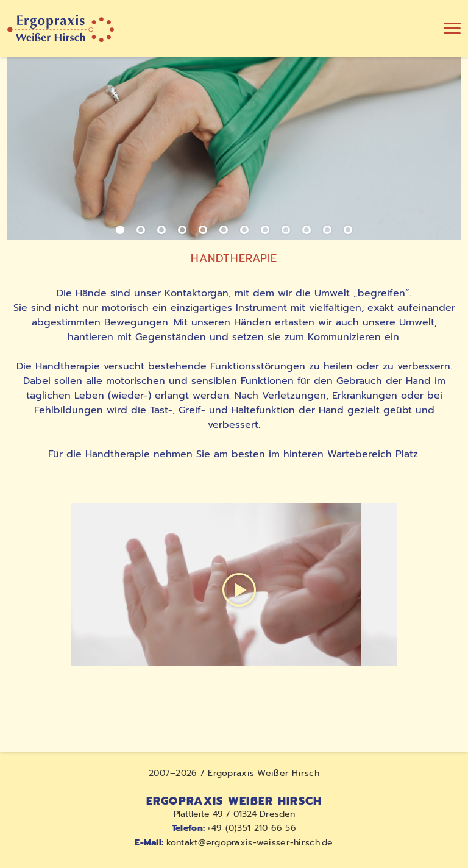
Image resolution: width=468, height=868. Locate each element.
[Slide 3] (161, 230)
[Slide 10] (307, 230)
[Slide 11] (327, 230)
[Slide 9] (286, 230)
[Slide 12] (348, 230)
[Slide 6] (224, 230)
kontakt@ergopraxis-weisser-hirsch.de (234, 843)
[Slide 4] (182, 230)
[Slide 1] (120, 230)
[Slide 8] (265, 230)
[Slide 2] (141, 230)
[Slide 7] (244, 230)
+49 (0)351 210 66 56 (234, 828)
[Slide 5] (203, 230)
